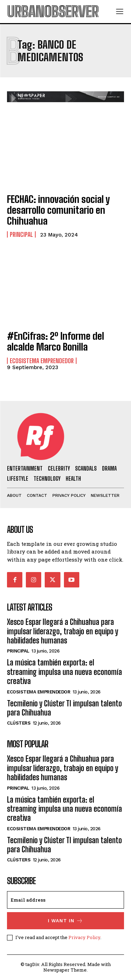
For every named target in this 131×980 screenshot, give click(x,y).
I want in (65, 921)
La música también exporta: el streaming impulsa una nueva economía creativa (64, 672)
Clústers (19, 723)
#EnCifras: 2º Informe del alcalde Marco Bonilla (56, 341)
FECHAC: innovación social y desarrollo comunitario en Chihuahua (58, 210)
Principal (21, 234)
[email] (65, 900)
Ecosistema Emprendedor (42, 361)
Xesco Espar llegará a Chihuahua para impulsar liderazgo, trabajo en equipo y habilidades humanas (63, 631)
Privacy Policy (84, 937)
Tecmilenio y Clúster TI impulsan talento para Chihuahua (64, 708)
